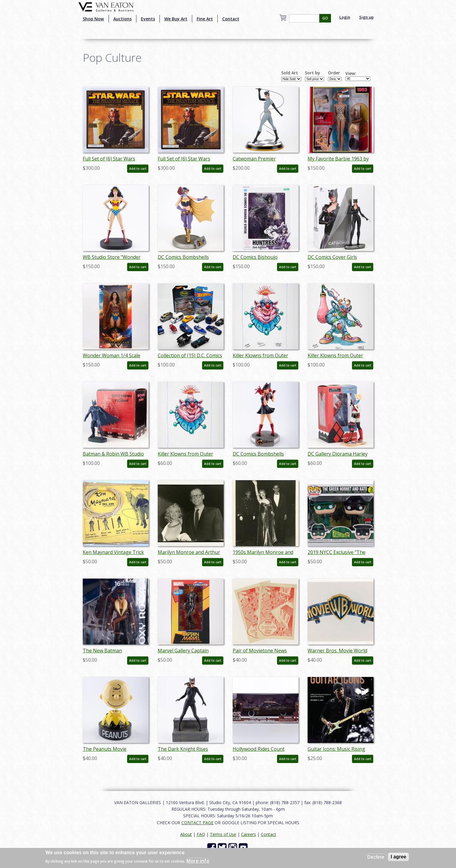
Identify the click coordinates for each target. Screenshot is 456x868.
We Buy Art (176, 19)
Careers (249, 834)
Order (334, 73)
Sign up (366, 17)
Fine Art (205, 19)
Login (345, 17)
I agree (398, 857)
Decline (376, 857)
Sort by (313, 73)
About (186, 834)
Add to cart (138, 169)
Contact (231, 19)
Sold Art (290, 73)
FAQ (201, 834)
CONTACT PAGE (197, 823)
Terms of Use (223, 834)
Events (148, 19)
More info (198, 861)
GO (325, 18)
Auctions (122, 19)
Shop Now (93, 19)
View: (351, 73)
